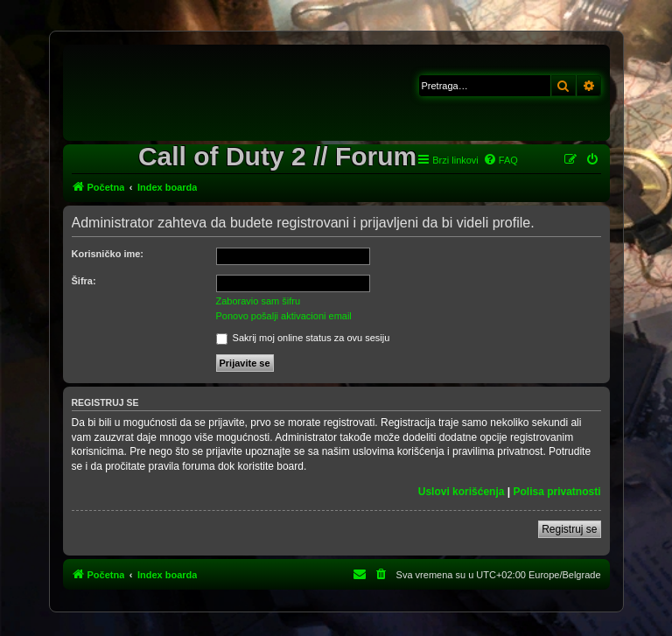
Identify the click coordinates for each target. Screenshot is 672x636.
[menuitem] (500, 160)
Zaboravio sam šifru (259, 301)
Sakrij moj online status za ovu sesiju (303, 338)
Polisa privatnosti (556, 492)
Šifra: (84, 281)
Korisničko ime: (108, 254)
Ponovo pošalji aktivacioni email (284, 316)
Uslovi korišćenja (462, 492)
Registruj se (569, 529)
